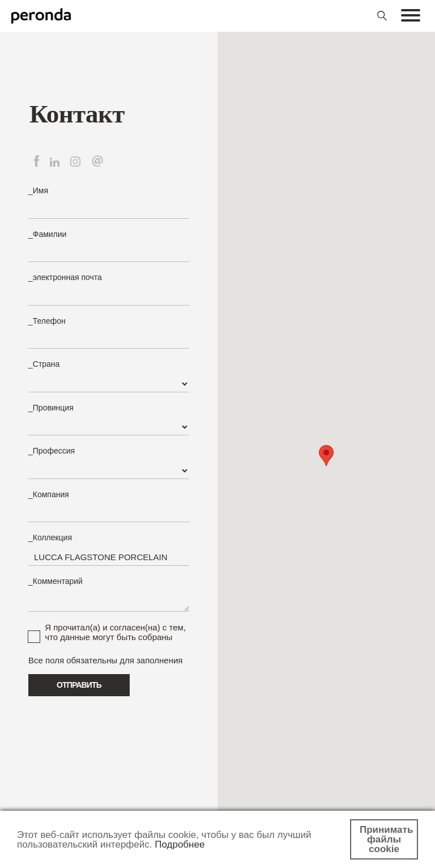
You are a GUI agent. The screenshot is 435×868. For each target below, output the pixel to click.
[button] (326, 456)
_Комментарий (56, 581)
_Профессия (52, 451)
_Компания (49, 494)
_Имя (38, 190)
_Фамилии (47, 234)
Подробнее (180, 844)
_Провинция (51, 408)
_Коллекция (50, 537)
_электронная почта (65, 277)
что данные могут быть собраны (108, 637)
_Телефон (47, 321)
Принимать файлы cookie (386, 839)
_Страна (44, 364)
